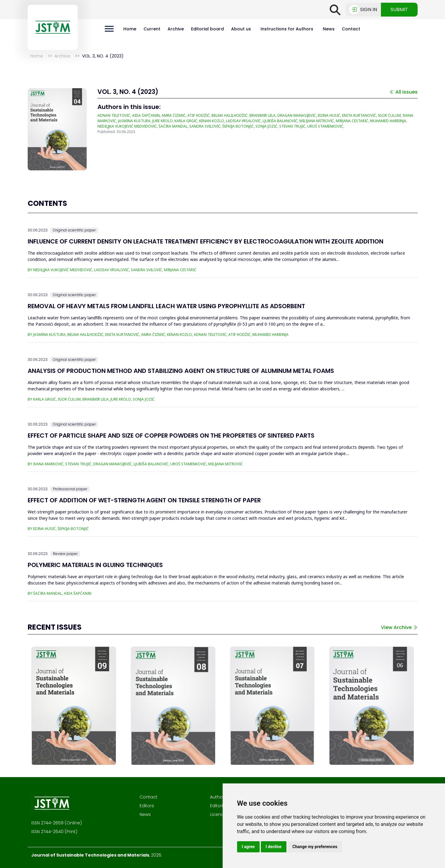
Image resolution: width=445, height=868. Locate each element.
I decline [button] (274, 847)
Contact (351, 29)
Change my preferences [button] (315, 847)
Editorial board (207, 29)
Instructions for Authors (287, 29)
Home (130, 29)
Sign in (363, 10)
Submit (399, 9)
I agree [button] (248, 847)
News (329, 29)
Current (152, 29)
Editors (147, 806)
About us (241, 29)
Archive (176, 29)
